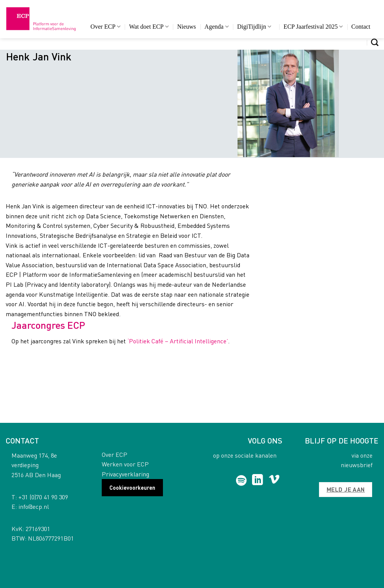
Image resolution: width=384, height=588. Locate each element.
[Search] (375, 42)
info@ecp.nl (34, 506)
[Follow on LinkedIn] (258, 481)
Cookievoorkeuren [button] (132, 487)
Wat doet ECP (149, 27)
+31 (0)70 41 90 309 (43, 497)
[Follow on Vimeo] (274, 481)
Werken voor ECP (125, 464)
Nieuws (186, 27)
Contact (361, 27)
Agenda (217, 27)
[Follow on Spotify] (241, 481)
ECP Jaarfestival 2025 (313, 27)
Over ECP (106, 27)
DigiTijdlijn (254, 27)
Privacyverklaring (125, 474)
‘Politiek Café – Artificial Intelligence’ (177, 341)
